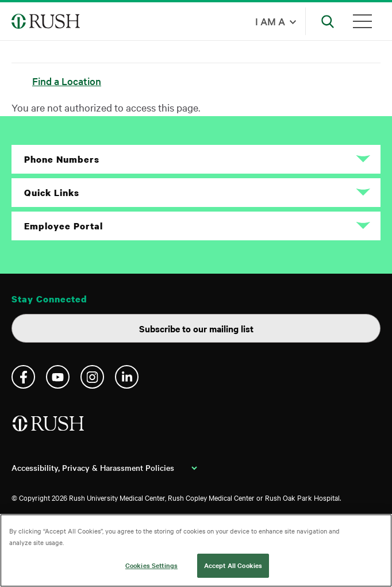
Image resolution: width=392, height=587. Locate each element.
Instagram (92, 377)
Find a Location (67, 81)
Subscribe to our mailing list (196, 328)
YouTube (58, 377)
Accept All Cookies (233, 565)
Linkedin (127, 377)
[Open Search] (328, 21)
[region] (196, 550)
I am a (270, 21)
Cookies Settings (151, 565)
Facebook (23, 377)
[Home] (49, 428)
